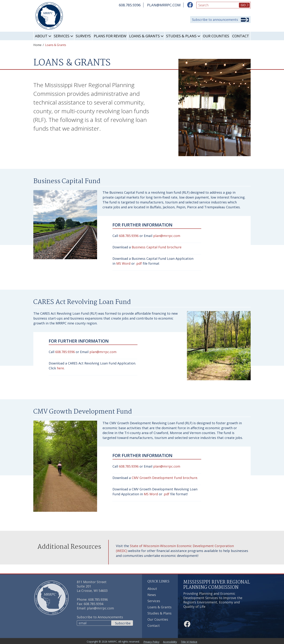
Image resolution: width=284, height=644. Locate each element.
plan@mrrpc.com (167, 236)
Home (37, 45)
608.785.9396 (129, 236)
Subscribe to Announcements (100, 617)
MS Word (123, 263)
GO (243, 5)
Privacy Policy (151, 641)
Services (62, 36)
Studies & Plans (181, 36)
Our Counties (216, 36)
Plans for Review (110, 36)
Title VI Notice (191, 641)
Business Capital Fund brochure (157, 247)
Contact (241, 36)
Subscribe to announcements (215, 20)
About (41, 36)
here (60, 368)
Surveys (83, 36)
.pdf (139, 263)
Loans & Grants (144, 36)
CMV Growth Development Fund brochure (164, 478)
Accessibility (171, 641)
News (152, 595)
